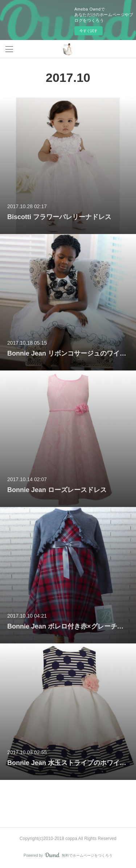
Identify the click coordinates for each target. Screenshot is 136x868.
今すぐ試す (88, 31)
